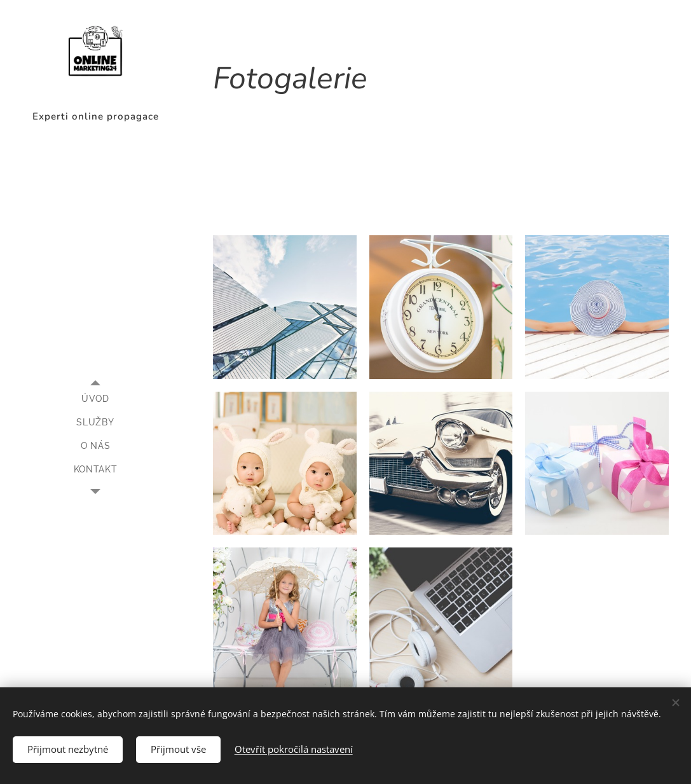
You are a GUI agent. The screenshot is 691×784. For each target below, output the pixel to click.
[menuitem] (95, 399)
